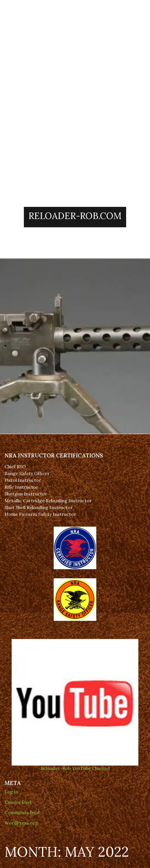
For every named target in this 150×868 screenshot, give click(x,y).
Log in (11, 792)
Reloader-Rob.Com (75, 216)
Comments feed (22, 812)
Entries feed (18, 802)
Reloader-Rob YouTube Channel (75, 766)
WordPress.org (21, 823)
